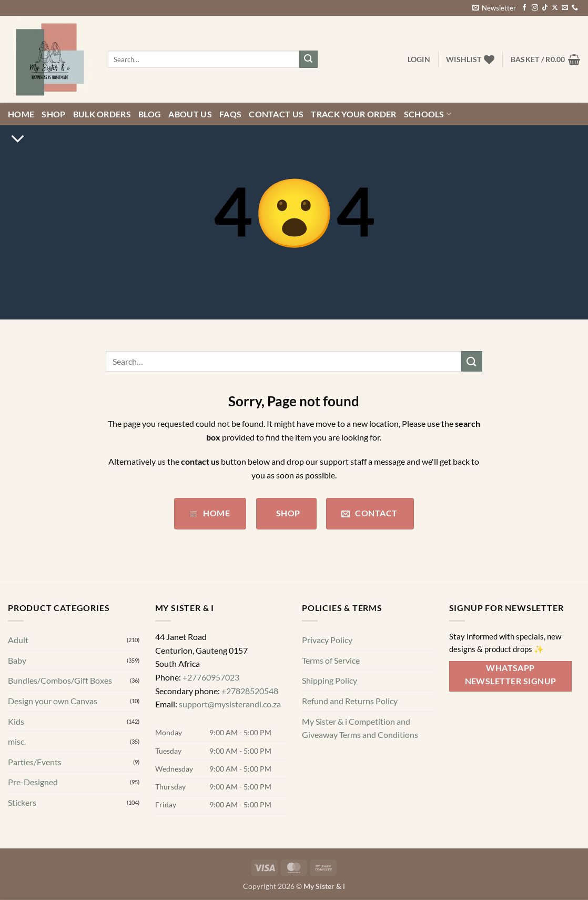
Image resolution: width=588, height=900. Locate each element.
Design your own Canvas (53, 701)
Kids (16, 721)
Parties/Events (35, 762)
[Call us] (575, 8)
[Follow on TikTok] (545, 8)
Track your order (353, 114)
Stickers (22, 802)
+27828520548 (250, 691)
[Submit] (308, 59)
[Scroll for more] (18, 139)
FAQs (230, 114)
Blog (150, 114)
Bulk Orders (102, 114)
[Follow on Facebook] (524, 8)
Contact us (276, 114)
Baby (17, 660)
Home (21, 114)
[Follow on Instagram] (535, 8)
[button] (494, 8)
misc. (17, 741)
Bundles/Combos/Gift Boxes (60, 681)
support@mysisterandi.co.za (230, 704)
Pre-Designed (33, 782)
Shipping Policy (330, 681)
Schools (428, 114)
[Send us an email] (565, 8)
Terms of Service (331, 660)
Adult (18, 640)
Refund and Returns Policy (350, 701)
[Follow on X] (555, 8)
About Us (190, 114)
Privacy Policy (327, 640)
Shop (53, 114)
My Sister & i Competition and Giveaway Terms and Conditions (360, 728)
